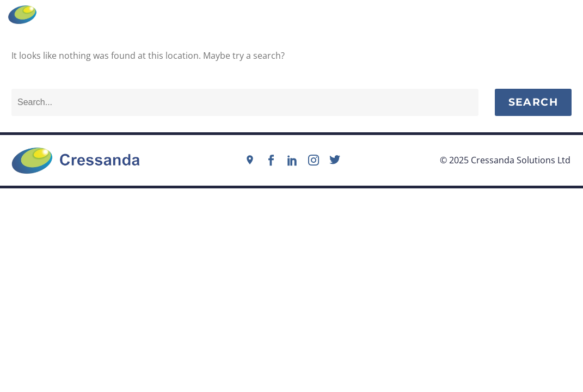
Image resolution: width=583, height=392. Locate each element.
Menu (555, 15)
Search (533, 102)
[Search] (245, 102)
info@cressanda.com (298, 14)
